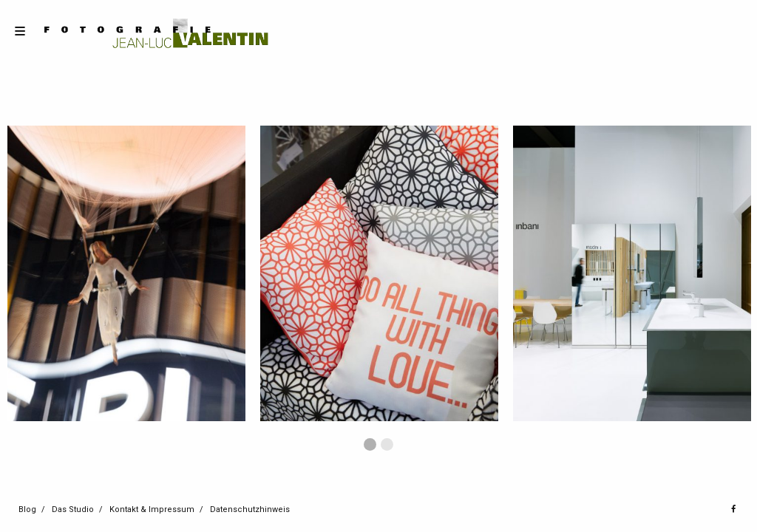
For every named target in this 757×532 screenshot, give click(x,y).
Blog (27, 509)
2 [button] (387, 444)
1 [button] (370, 444)
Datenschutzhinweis (250, 509)
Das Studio (73, 509)
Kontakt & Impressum (152, 509)
